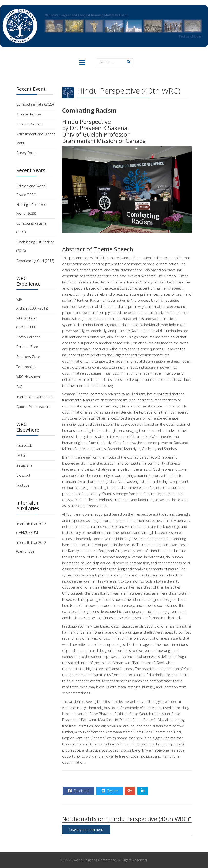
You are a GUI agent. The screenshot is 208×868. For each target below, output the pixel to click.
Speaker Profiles (29, 114)
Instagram (24, 465)
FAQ (19, 387)
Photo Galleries (28, 337)
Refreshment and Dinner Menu (35, 138)
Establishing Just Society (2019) (35, 246)
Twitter (22, 455)
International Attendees (35, 397)
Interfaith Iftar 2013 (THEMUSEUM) (31, 528)
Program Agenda (29, 124)
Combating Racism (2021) (31, 228)
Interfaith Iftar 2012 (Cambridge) (31, 547)
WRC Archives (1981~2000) (27, 323)
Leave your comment (86, 829)
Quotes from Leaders (33, 407)
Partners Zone (28, 347)
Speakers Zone (28, 357)
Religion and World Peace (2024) (31, 190)
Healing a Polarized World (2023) (31, 209)
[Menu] (82, 63)
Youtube (23, 485)
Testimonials (26, 367)
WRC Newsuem (28, 377)
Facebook (24, 445)
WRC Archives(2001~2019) (32, 304)
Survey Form (26, 153)
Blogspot (23, 475)
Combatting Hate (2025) (35, 104)
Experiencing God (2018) (35, 261)
